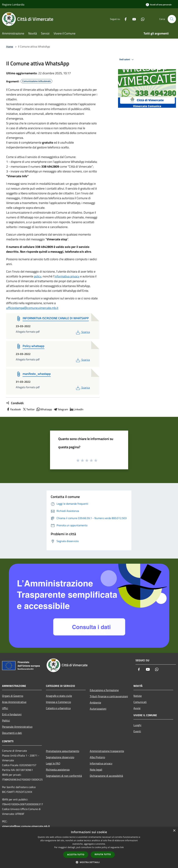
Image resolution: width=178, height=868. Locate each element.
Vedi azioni (127, 60)
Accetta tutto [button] (76, 855)
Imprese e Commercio (58, 702)
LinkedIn (76, 409)
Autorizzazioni (98, 709)
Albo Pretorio (97, 757)
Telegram (61, 409)
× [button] (174, 831)
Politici (6, 720)
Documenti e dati (12, 733)
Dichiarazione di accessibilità (106, 776)
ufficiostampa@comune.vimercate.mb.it (32, 308)
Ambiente (95, 702)
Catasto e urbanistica (58, 708)
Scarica (82, 332)
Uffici (5, 708)
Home (10, 46)
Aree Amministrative (14, 702)
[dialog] (89, 848)
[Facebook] (124, 19)
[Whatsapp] (141, 19)
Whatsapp (44, 409)
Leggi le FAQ (53, 763)
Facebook (14, 409)
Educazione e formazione (104, 690)
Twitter (29, 409)
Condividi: (15, 403)
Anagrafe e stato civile (59, 696)
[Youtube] (133, 19)
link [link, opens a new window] (122, 847)
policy (38, 276)
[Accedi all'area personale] (159, 5)
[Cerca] (172, 19)
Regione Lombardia (13, 4)
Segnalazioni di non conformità (64, 776)
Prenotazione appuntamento (63, 751)
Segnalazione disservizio (60, 757)
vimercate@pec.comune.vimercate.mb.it (26, 826)
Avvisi (137, 708)
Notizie (138, 696)
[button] (89, 862)
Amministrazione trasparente (107, 751)
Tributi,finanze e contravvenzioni (109, 696)
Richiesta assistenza (58, 770)
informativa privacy (67, 276)
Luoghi (137, 725)
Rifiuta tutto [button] (103, 854)
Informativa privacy (101, 763)
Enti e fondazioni (12, 714)
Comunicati (140, 702)
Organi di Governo (13, 696)
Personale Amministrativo (17, 727)
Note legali (96, 770)
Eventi (137, 731)
